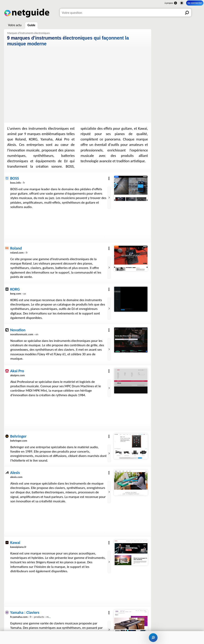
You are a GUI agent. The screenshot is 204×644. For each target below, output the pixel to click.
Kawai (15, 542)
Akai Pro (17, 371)
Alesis (15, 473)
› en (24, 334)
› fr (18, 183)
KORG (15, 289)
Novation (18, 330)
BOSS (15, 178)
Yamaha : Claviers (25, 612)
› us (18, 294)
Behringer (18, 436)
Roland (16, 248)
